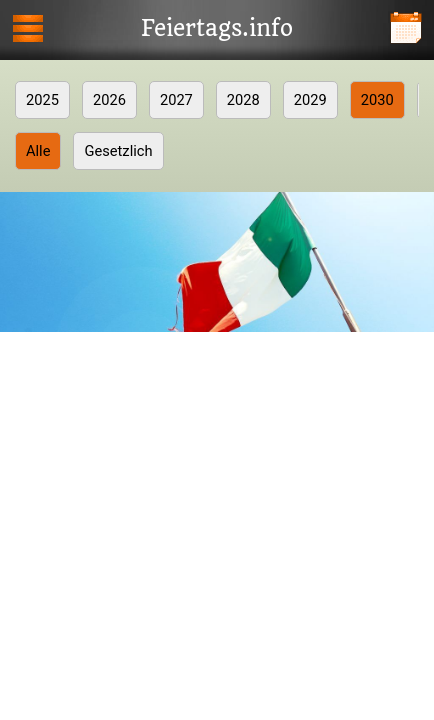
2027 (176, 100)
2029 (310, 100)
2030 (377, 100)
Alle (38, 151)
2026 (109, 100)
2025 (42, 100)
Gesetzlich (118, 151)
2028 (243, 100)
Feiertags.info (217, 29)
